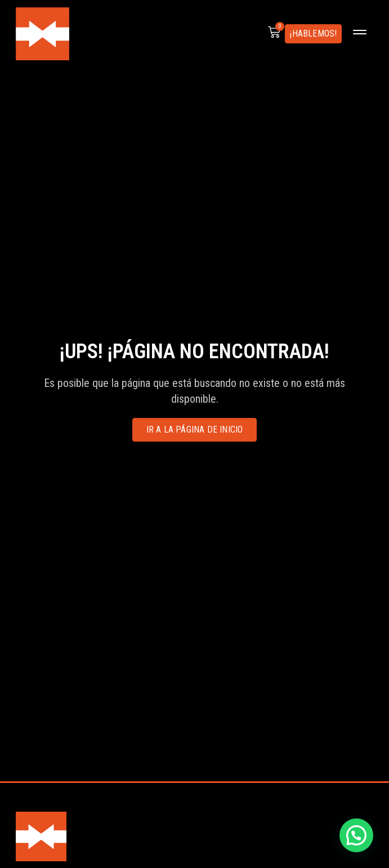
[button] (360, 34)
